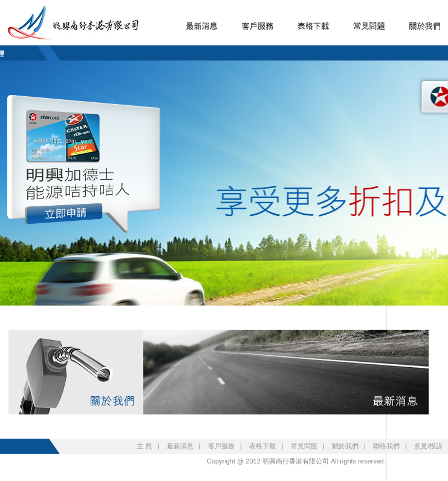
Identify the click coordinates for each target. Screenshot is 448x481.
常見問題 (304, 446)
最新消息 (180, 446)
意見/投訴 (428, 446)
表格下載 (262, 446)
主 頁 (144, 446)
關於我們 (345, 446)
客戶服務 (221, 446)
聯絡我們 (386, 446)
